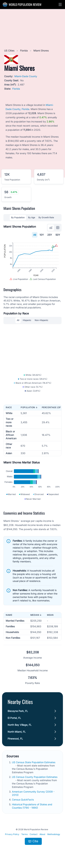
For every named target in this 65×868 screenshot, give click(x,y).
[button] (60, 4)
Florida (24, 51)
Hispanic (27, 321)
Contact (34, 835)
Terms (24, 835)
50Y (58, 235)
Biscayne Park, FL (18, 712)
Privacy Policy (12, 835)
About (42, 835)
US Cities (10, 51)
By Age (32, 217)
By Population (18, 217)
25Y (50, 235)
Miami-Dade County (26, 76)
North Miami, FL (17, 733)
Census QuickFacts (23, 801)
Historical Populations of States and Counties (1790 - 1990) (32, 807)
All (35, 235)
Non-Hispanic (41, 321)
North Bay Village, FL (20, 726)
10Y (42, 235)
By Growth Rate (46, 217)
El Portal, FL (14, 719)
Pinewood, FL (15, 740)
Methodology (54, 835)
